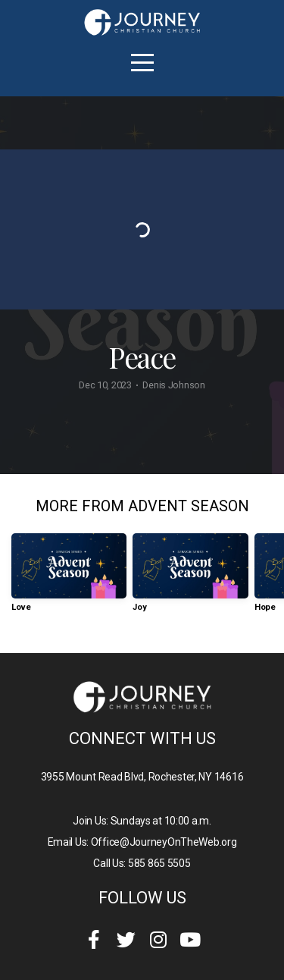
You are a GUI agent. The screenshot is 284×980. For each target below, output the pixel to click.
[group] (69, 578)
